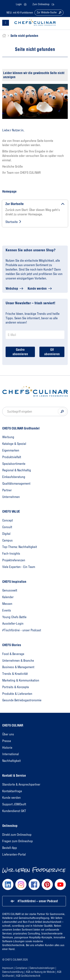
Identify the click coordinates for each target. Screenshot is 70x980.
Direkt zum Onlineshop (17, 835)
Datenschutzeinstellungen (42, 968)
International (11, 754)
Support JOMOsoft (14, 804)
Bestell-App (10, 848)
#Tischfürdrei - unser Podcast (22, 630)
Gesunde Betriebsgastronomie (22, 700)
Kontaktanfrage (12, 791)
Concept (8, 520)
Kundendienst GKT (14, 811)
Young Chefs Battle (14, 617)
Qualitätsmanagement (16, 483)
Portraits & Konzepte (16, 687)
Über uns (8, 734)
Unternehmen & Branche (18, 660)
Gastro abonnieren (20, 352)
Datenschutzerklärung (13, 972)
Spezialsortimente (14, 464)
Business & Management (18, 667)
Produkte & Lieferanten (17, 694)
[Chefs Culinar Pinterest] (47, 884)
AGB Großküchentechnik (28, 976)
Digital (6, 534)
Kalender (8, 597)
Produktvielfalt (12, 457)
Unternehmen (11, 497)
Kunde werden (37, 288)
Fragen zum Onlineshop (18, 841)
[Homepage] (35, 391)
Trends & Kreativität (15, 674)
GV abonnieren (52, 352)
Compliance (21, 968)
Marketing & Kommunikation (21, 680)
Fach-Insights (11, 553)
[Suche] (62, 411)
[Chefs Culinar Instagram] (21, 884)
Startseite (12, 222)
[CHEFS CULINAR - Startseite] (35, 22)
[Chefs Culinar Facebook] (34, 884)
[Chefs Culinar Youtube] (60, 884)
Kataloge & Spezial (14, 444)
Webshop (12, 288)
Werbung (8, 437)
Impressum (8, 968)
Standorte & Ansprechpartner (21, 784)
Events (7, 610)
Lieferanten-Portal (14, 854)
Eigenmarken (11, 450)
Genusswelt (10, 590)
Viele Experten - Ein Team (19, 567)
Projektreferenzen (14, 560)
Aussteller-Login (13, 623)
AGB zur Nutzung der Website (40, 972)
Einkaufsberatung (14, 477)
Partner (7, 490)
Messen (7, 604)
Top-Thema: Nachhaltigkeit (20, 547)
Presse (7, 741)
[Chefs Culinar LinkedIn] (8, 884)
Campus (7, 540)
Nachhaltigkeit (11, 761)
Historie (7, 747)
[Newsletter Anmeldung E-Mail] (35, 335)
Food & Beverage (13, 654)
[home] (4, 36)
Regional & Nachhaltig (17, 470)
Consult (7, 527)
